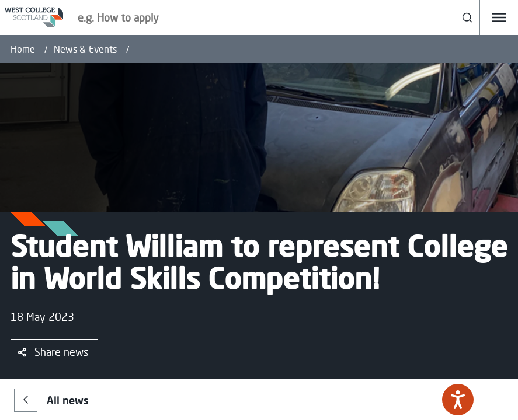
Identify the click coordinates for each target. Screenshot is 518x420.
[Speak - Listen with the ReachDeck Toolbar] (458, 400)
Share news (53, 352)
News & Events (85, 49)
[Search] (467, 17)
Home (23, 49)
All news (51, 400)
